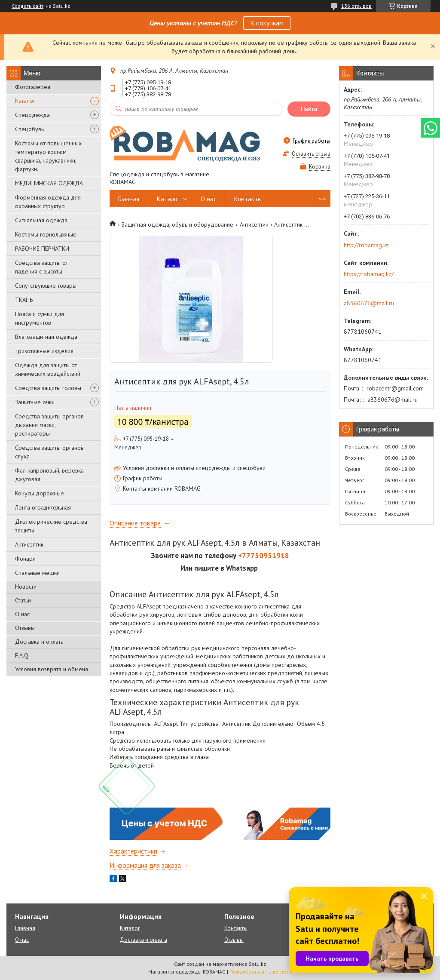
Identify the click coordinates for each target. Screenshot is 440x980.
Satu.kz (257, 964)
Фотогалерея (33, 87)
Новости (26, 587)
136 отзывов (356, 6)
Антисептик (29, 544)
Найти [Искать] (309, 109)
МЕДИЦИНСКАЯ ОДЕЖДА (49, 183)
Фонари (25, 559)
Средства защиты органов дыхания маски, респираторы (49, 425)
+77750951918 (264, 556)
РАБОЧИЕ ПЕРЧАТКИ (42, 249)
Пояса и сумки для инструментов (40, 318)
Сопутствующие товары (46, 286)
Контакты (248, 199)
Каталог (25, 101)
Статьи (23, 600)
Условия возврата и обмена (52, 669)
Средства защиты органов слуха (49, 452)
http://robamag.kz (366, 245)
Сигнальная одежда (41, 220)
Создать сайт (27, 6)
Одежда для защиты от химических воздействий (48, 369)
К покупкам (267, 23)
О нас (22, 614)
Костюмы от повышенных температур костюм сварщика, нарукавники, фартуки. (48, 156)
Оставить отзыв (311, 154)
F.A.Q (22, 655)
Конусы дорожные (40, 493)
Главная (129, 199)
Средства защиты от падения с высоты (41, 267)
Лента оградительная (43, 507)
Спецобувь (29, 129)
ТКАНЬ (24, 300)
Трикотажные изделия (44, 351)
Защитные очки (35, 402)
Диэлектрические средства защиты (51, 526)
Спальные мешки (37, 573)
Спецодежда (32, 115)
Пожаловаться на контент (261, 972)
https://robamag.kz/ (369, 274)
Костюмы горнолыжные (46, 234)
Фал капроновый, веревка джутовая (49, 475)
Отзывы (25, 628)
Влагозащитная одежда (46, 337)
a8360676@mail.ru (369, 303)
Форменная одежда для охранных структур (48, 202)
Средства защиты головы (48, 388)
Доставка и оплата (39, 642)
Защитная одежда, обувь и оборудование (177, 224)
